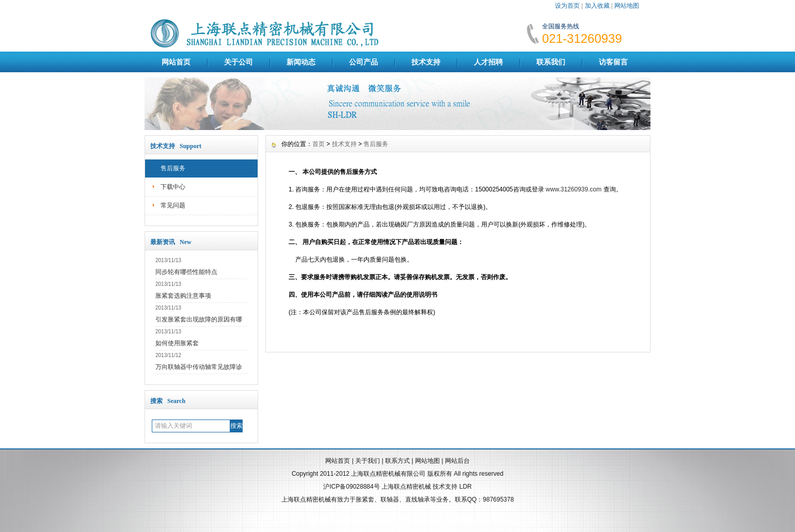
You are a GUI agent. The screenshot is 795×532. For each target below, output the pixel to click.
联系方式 (397, 461)
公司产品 (363, 62)
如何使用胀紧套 (177, 343)
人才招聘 (488, 62)
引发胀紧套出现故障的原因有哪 (199, 319)
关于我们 (368, 461)
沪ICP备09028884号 (351, 487)
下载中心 (173, 187)
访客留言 (613, 62)
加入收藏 (597, 6)
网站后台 (457, 461)
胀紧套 (365, 499)
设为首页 (567, 6)
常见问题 (173, 205)
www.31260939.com (574, 189)
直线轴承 (418, 499)
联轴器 (390, 499)
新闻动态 (301, 62)
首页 (319, 144)
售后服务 (173, 168)
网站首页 (176, 62)
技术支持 (426, 62)
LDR (466, 487)
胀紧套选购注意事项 (183, 296)
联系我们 (551, 62)
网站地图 (627, 6)
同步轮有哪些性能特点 (186, 272)
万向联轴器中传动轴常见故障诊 (199, 367)
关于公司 (239, 62)
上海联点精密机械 (406, 487)
